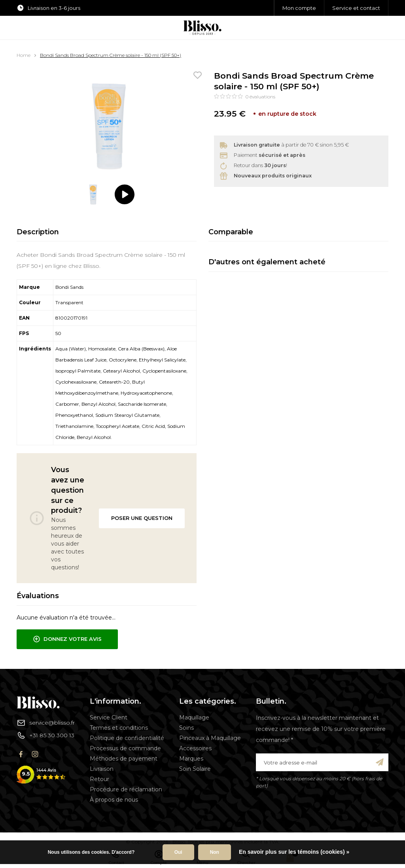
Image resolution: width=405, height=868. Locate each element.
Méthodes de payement (124, 759)
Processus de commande (125, 748)
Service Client (109, 717)
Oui (178, 852)
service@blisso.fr (46, 723)
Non (215, 852)
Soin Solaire (195, 769)
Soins (186, 728)
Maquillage (194, 717)
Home (24, 55)
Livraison (102, 769)
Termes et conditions (119, 728)
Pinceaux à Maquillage (210, 738)
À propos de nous (114, 800)
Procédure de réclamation (126, 789)
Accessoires (195, 748)
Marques (191, 759)
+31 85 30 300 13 (45, 735)
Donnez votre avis (67, 639)
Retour (99, 779)
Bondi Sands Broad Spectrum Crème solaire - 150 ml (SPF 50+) (111, 55)
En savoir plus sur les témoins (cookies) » (294, 852)
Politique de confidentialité (127, 738)
